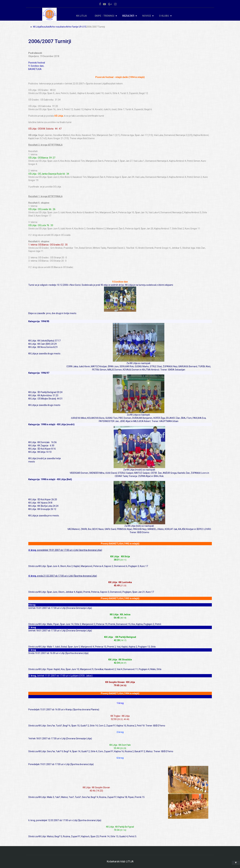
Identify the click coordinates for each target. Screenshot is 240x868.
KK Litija (81, 16)
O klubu (165, 16)
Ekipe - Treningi (106, 16)
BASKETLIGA (35, 69)
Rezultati (130, 16)
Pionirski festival (37, 63)
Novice (148, 16)
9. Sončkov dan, (36, 66)
